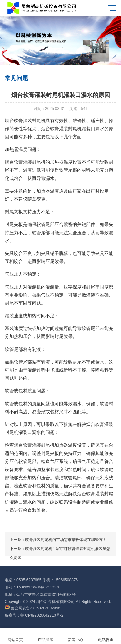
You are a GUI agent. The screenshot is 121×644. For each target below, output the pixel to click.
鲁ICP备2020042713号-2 (42, 615)
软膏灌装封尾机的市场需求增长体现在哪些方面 (66, 540)
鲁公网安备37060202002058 (33, 608)
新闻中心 (76, 636)
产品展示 (45, 636)
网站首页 (15, 636)
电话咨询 (106, 636)
